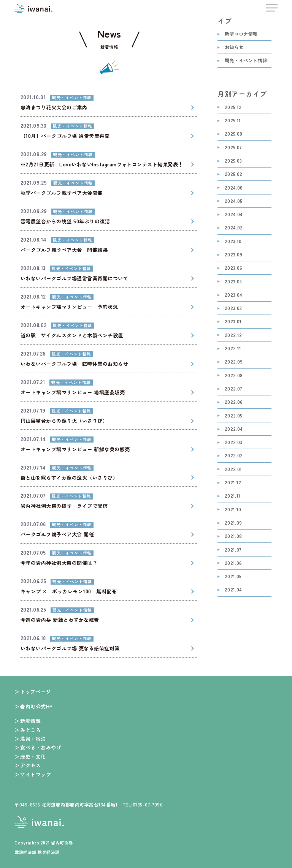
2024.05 (234, 201)
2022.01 (233, 469)
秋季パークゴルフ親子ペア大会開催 (62, 193)
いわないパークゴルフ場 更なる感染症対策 (70, 648)
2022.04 (234, 429)
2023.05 (233, 282)
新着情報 (30, 721)
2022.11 (233, 349)
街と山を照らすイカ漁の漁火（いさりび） (69, 478)
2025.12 (233, 107)
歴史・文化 (33, 757)
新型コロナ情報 (241, 34)
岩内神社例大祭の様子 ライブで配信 (64, 506)
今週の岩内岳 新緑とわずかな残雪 (60, 620)
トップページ (36, 692)
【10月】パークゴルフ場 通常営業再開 (65, 136)
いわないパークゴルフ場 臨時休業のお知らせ (74, 364)
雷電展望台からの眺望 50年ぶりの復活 (65, 221)
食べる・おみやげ (41, 747)
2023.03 (233, 308)
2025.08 (234, 134)
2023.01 (233, 322)
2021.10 (233, 510)
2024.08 (234, 188)
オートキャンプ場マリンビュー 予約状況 (69, 307)
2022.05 (234, 416)
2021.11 (233, 496)
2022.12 (233, 335)
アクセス (30, 765)
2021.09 (233, 523)
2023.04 (234, 295)
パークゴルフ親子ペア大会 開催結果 (64, 250)
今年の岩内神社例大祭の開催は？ (59, 563)
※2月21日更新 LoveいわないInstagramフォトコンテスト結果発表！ (102, 164)
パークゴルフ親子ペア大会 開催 (57, 534)
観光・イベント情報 (246, 61)
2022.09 (234, 362)
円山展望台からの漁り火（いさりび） (64, 421)
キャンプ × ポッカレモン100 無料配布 (69, 591)
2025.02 (234, 174)
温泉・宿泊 (33, 739)
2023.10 (233, 241)
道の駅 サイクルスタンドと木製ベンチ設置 (72, 335)
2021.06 (233, 563)
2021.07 (233, 550)
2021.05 (233, 576)
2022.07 (233, 389)
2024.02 (234, 228)
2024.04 (234, 214)
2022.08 (234, 376)
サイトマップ (36, 774)
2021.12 (233, 483)
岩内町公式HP (36, 706)
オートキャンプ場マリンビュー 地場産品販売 (73, 392)
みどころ (30, 730)
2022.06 (234, 402)
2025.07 (233, 148)
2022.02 (234, 456)
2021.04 (233, 590)
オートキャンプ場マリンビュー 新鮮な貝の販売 (75, 449)
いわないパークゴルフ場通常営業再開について (74, 278)
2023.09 (234, 255)
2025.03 (233, 161)
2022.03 (234, 442)
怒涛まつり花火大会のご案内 (54, 107)
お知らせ (234, 47)
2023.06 (234, 268)
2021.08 (233, 536)
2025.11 (233, 121)
